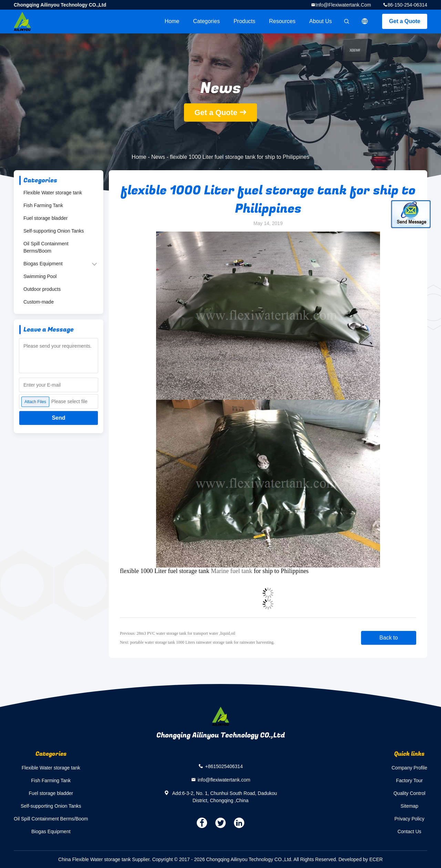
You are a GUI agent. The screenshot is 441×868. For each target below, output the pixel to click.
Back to (388, 638)
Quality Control (409, 793)
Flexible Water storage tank (53, 193)
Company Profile (410, 768)
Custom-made (39, 302)
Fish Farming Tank (43, 205)
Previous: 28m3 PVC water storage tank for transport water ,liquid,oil (178, 633)
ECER (376, 859)
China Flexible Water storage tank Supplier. (105, 859)
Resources (282, 21)
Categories (207, 21)
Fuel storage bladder (45, 218)
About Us (321, 21)
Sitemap (409, 806)
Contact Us (409, 831)
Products (244, 21)
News (158, 157)
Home (172, 21)
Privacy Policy (409, 819)
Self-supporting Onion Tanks (54, 231)
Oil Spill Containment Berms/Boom (46, 247)
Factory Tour (409, 780)
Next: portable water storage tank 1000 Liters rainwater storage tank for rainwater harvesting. (197, 642)
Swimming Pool (40, 276)
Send (58, 418)
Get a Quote (405, 21)
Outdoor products (42, 289)
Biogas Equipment (43, 264)
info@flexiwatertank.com (343, 5)
